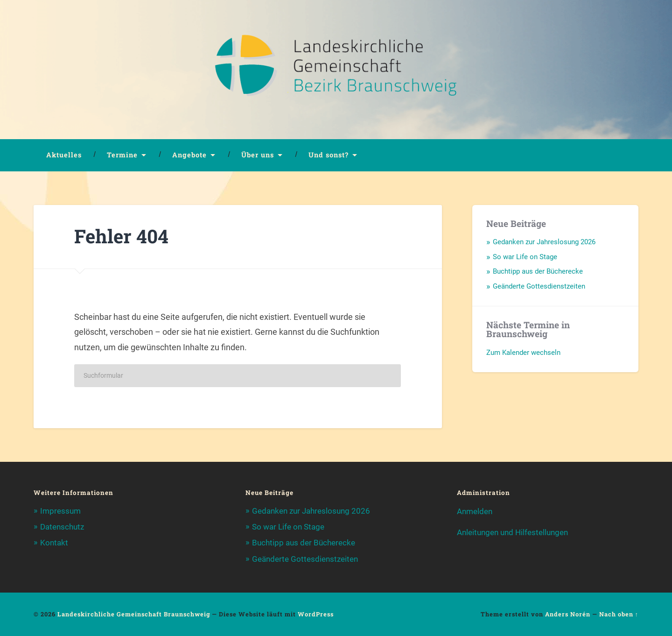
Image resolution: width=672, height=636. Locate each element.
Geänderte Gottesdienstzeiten (539, 286)
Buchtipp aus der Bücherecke (538, 271)
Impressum (60, 511)
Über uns (258, 155)
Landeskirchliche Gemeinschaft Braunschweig (134, 614)
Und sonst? (329, 155)
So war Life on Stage (525, 257)
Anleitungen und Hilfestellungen (512, 532)
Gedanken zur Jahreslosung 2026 (544, 242)
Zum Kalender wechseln (523, 353)
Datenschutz (62, 527)
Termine (122, 155)
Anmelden (475, 511)
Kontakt (54, 543)
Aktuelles (64, 155)
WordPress (316, 614)
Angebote (189, 155)
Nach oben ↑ (619, 614)
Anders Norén (568, 614)
